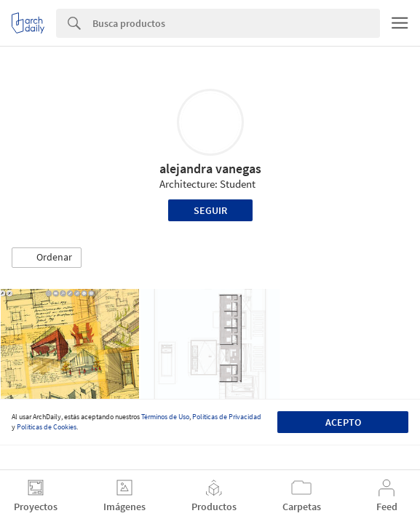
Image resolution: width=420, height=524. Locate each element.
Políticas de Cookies (47, 427)
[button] (47, 258)
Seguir (210, 210)
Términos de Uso (165, 417)
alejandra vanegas (210, 168)
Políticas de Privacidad (227, 417)
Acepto (343, 422)
